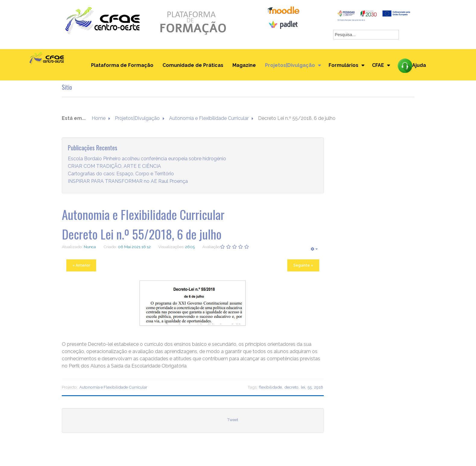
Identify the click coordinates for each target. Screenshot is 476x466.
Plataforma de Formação (122, 65)
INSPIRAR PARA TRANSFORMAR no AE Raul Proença (128, 181)
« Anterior (81, 265)
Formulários (344, 65)
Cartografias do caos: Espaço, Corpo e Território (121, 174)
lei (303, 387)
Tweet (233, 420)
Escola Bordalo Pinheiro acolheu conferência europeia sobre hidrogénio (147, 159)
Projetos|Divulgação (290, 65)
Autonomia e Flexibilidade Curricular (209, 118)
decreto (291, 387)
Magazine (244, 65)
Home (99, 118)
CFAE (378, 65)
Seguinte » (303, 265)
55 (310, 387)
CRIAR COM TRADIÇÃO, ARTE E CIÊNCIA (114, 166)
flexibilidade (270, 387)
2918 (319, 387)
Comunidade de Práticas (193, 65)
